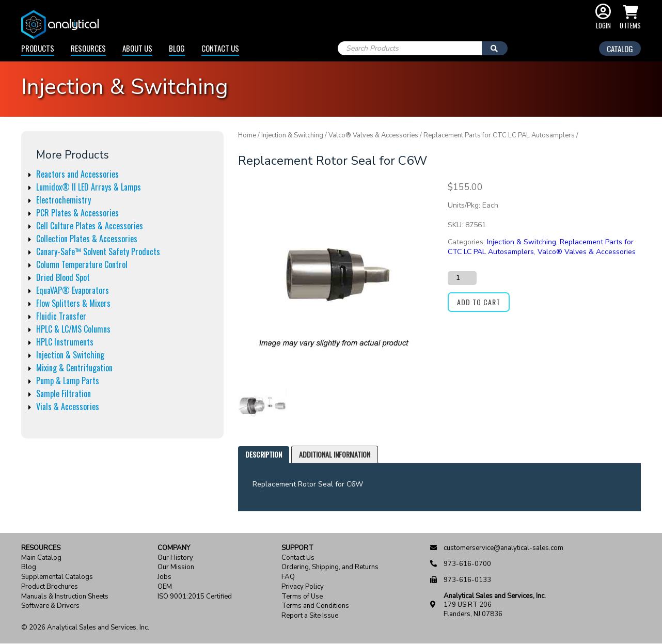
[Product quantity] (462, 278)
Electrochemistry (64, 200)
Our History (175, 558)
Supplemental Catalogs (57, 577)
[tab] (264, 455)
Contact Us (220, 48)
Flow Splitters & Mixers (73, 303)
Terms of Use (302, 597)
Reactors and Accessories (77, 174)
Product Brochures (50, 587)
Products (38, 48)
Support (297, 548)
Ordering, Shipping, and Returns (330, 567)
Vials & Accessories (68, 406)
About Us (137, 48)
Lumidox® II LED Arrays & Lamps (89, 187)
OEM (165, 587)
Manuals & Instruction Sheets (65, 597)
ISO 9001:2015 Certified (195, 597)
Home (247, 135)
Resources (88, 48)
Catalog (620, 49)
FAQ (288, 577)
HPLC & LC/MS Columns (73, 329)
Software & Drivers (50, 606)
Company (174, 548)
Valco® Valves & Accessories (373, 135)
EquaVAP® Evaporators (73, 290)
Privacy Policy (303, 587)
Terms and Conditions (315, 606)
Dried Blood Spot (63, 277)
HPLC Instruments (65, 342)
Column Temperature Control (82, 264)
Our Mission (176, 567)
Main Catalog (41, 558)
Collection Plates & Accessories (87, 239)
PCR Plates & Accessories (77, 213)
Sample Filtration (64, 394)
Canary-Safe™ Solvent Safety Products (98, 252)
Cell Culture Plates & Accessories (90, 226)
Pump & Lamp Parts (68, 381)
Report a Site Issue (310, 616)
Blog (177, 48)
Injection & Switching (70, 355)
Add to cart (479, 302)
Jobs (164, 577)
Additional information (335, 454)
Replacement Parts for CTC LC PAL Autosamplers (499, 135)
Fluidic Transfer (61, 316)
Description (264, 454)
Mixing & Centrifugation (74, 368)
